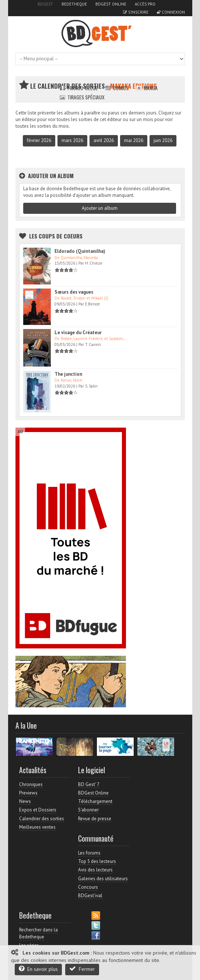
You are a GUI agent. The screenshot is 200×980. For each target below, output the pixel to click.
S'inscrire (136, 12)
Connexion (171, 12)
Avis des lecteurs (95, 870)
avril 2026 (104, 140)
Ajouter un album (100, 208)
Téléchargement (95, 801)
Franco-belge (79, 88)
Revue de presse (95, 819)
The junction (68, 374)
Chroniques (31, 784)
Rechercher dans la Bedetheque (38, 933)
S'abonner (88, 810)
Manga (147, 88)
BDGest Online (111, 4)
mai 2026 (134, 140)
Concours (88, 887)
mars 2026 (72, 140)
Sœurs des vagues (74, 292)
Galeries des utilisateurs (103, 879)
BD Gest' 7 (89, 784)
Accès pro (145, 4)
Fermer (82, 969)
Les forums (89, 853)
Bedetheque (74, 4)
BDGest (45, 4)
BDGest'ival (90, 896)
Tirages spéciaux (82, 97)
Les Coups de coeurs (56, 236)
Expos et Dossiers (38, 810)
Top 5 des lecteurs (97, 861)
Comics (117, 88)
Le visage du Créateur (78, 332)
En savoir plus (38, 969)
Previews (28, 793)
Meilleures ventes (37, 827)
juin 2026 (163, 140)
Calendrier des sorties (42, 819)
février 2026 (39, 140)
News (25, 801)
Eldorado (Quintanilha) (80, 251)
